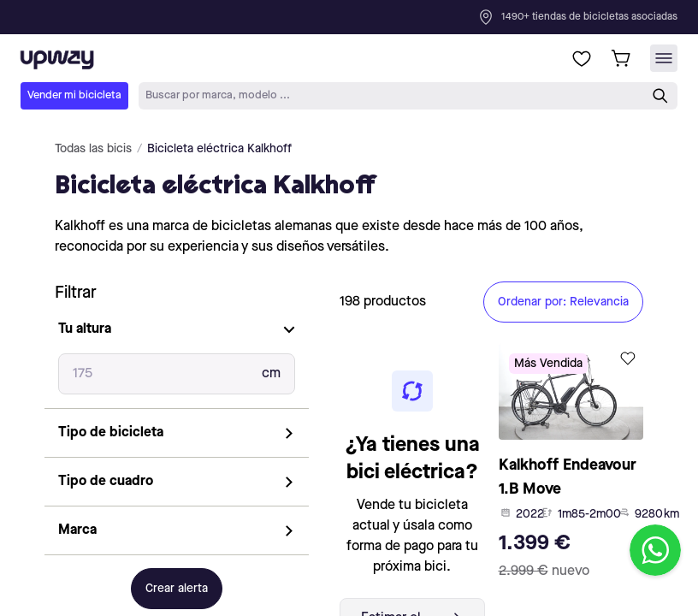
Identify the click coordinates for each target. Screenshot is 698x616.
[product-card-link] (571, 466)
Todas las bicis (93, 149)
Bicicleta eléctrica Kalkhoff (219, 149)
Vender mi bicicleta (74, 95)
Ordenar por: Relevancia (563, 302)
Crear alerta (177, 589)
